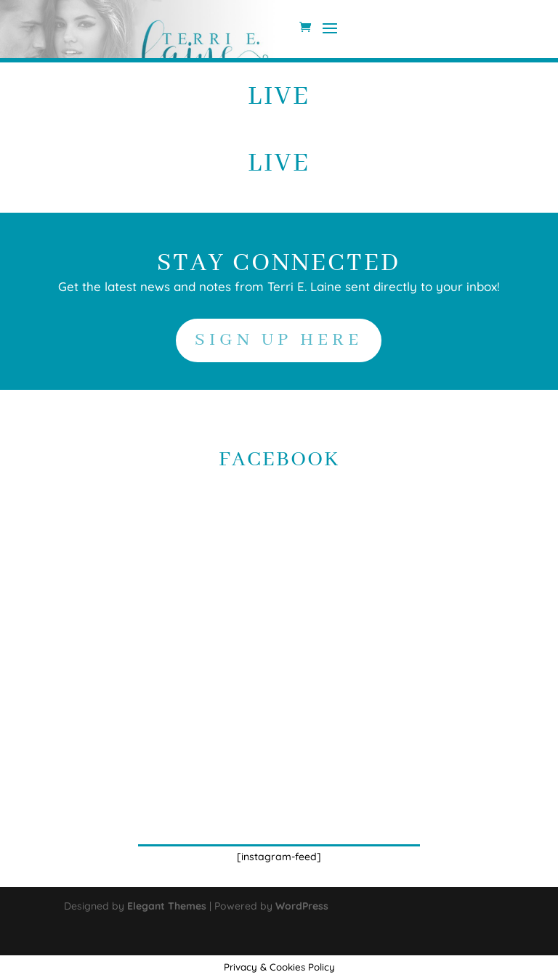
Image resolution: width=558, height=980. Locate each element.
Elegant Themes (167, 906)
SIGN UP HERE (279, 340)
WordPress (302, 906)
